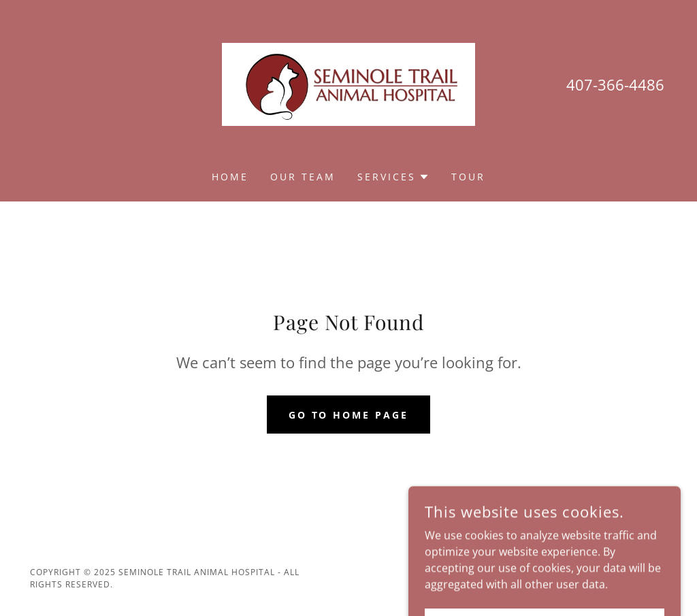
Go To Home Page (349, 415)
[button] (393, 177)
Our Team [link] (303, 177)
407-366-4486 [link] (615, 84)
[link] (348, 83)
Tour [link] (468, 177)
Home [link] (230, 177)
